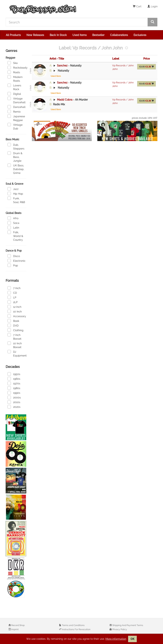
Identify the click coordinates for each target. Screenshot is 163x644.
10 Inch (15, 311)
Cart (137, 6)
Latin (13, 227)
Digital (14, 94)
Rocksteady (17, 67)
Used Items (80, 35)
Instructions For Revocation (76, 629)
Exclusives (140, 35)
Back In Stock (58, 35)
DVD (13, 325)
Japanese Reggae (16, 118)
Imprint (15, 629)
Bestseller (98, 35)
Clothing (15, 330)
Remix (14, 111)
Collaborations (119, 35)
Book (13, 321)
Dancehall (17, 107)
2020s (14, 407)
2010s (14, 402)
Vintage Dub (15, 126)
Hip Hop (15, 193)
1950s (14, 374)
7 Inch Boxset (14, 337)
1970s (14, 383)
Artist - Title (57, 59)
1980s (14, 388)
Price (146, 59)
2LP (13, 302)
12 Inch (14, 307)
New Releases (35, 35)
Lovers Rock (14, 87)
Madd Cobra (65, 100)
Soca (13, 223)
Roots (14, 72)
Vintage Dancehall (17, 100)
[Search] (77, 22)
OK (132, 639)
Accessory (17, 316)
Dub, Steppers (16, 146)
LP (12, 297)
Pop (13, 265)
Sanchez (62, 66)
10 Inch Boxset (15, 345)
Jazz (13, 189)
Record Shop (18, 625)
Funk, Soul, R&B (16, 200)
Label (116, 59)
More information (116, 639)
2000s (14, 397)
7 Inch (14, 288)
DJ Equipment (17, 353)
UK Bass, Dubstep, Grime (16, 169)
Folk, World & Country (15, 236)
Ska (13, 63)
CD (12, 293)
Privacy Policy (119, 629)
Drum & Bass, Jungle (15, 157)
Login (152, 6)
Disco (14, 256)
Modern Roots (15, 79)
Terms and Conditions (73, 625)
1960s (14, 379)
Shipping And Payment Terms (127, 625)
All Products (13, 35)
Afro (13, 218)
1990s (14, 393)
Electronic (17, 261)
